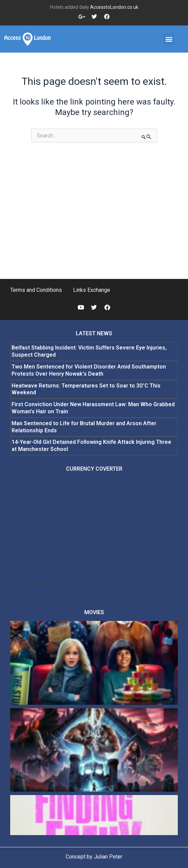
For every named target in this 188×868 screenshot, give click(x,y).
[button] (169, 39)
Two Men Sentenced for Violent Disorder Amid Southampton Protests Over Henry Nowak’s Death (89, 370)
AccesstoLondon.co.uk (114, 7)
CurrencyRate (33, 584)
